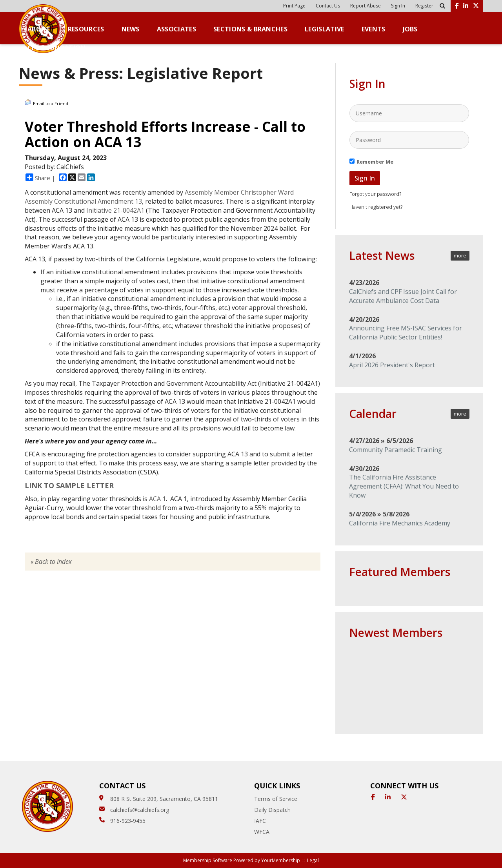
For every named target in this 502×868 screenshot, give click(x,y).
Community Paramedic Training (396, 450)
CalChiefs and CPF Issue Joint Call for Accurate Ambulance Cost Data (403, 296)
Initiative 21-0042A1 (115, 210)
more (460, 255)
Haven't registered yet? (376, 207)
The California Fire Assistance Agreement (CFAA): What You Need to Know (404, 486)
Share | (40, 178)
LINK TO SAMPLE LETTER (69, 485)
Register (424, 6)
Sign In (398, 6)
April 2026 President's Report (392, 365)
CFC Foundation (56, 48)
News (131, 29)
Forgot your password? (375, 194)
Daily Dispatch (272, 810)
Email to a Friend (46, 103)
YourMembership (281, 860)
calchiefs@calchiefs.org (140, 810)
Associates (176, 29)
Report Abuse (366, 6)
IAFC (260, 821)
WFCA (262, 832)
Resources (86, 29)
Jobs (410, 29)
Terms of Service (276, 799)
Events (374, 29)
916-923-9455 (128, 821)
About (39, 29)
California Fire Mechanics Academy (400, 523)
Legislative (325, 29)
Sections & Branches (250, 29)
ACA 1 (157, 499)
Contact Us (328, 6)
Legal (313, 860)
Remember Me (375, 162)
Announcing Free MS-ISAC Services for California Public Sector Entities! (406, 333)
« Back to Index (51, 562)
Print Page (294, 6)
